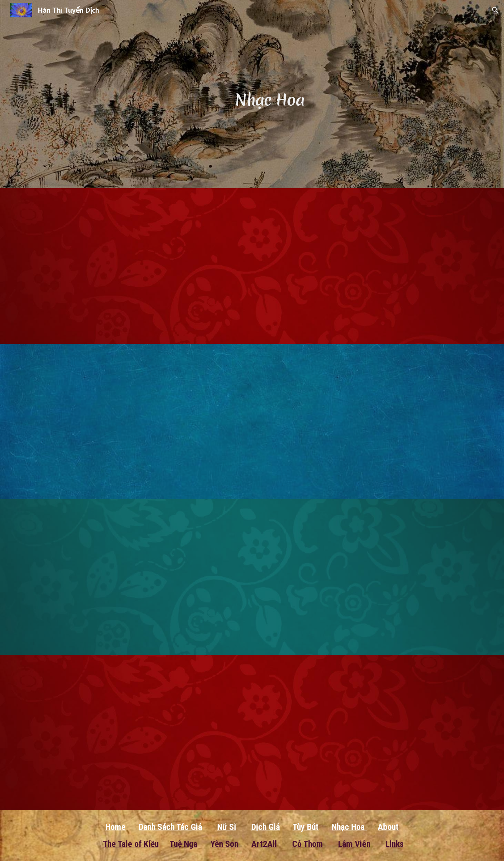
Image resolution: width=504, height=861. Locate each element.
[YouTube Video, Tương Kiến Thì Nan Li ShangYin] (359, 422)
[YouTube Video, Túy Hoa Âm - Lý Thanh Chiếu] (359, 266)
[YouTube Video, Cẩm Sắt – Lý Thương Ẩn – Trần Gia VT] (145, 577)
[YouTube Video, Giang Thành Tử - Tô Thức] (145, 422)
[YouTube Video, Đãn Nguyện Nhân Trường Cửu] (145, 266)
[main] (270, 94)
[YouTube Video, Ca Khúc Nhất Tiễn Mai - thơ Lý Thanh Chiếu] (359, 577)
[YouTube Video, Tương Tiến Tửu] (145, 733)
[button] (495, 10)
